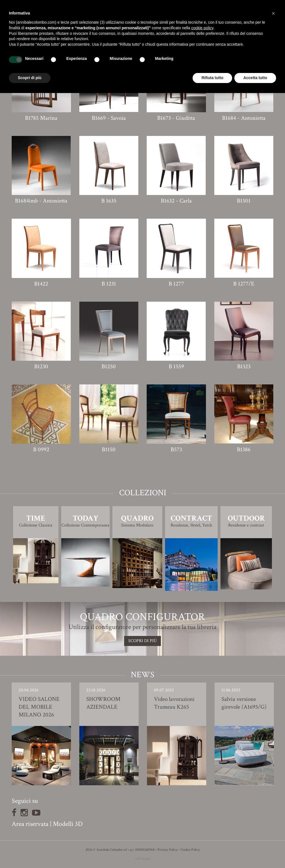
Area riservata (30, 824)
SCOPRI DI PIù (142, 641)
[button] (273, 13)
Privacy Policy (168, 850)
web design (142, 859)
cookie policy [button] (202, 28)
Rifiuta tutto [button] (212, 78)
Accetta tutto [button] (255, 78)
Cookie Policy (190, 850)
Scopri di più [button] (30, 78)
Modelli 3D (68, 824)
